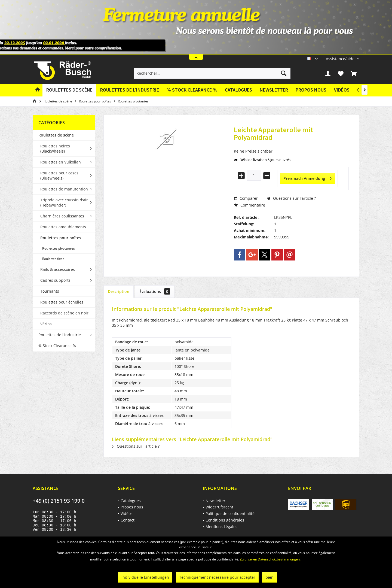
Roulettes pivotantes (59, 248)
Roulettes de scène (56, 135)
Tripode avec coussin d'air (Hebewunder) (64, 202)
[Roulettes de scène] (69, 90)
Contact (128, 520)
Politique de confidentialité (230, 513)
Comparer (246, 198)
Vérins (46, 324)
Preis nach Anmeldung (307, 178)
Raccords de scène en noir (64, 313)
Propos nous (311, 90)
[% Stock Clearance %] (192, 90)
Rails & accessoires (58, 269)
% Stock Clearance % (57, 346)
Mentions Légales (221, 527)
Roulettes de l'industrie (60, 335)
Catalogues (238, 90)
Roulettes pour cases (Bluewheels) (59, 175)
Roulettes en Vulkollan (61, 162)
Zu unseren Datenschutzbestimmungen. (270, 559)
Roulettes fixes (53, 259)
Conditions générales (225, 520)
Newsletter (274, 90)
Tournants (50, 291)
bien (269, 577)
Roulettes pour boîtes (61, 238)
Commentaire (249, 205)
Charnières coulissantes (62, 216)
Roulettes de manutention (64, 189)
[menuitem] (341, 59)
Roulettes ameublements (63, 227)
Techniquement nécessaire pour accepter (217, 577)
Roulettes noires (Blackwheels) (55, 148)
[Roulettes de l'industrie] (130, 90)
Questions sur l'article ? (292, 198)
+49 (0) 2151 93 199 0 (59, 501)
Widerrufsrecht (219, 507)
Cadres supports (55, 280)
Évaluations (155, 291)
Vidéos (342, 90)
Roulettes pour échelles (62, 302)
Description (119, 291)
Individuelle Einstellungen (145, 577)
